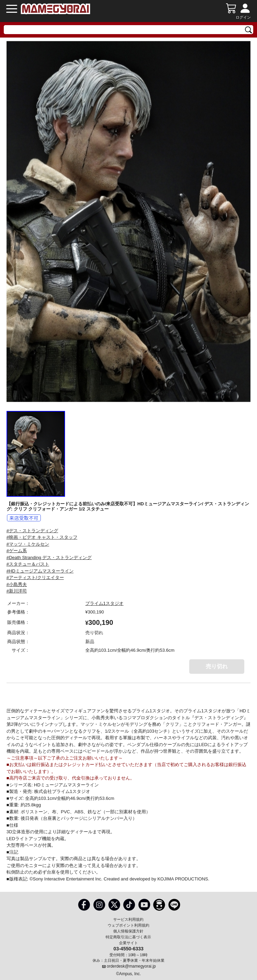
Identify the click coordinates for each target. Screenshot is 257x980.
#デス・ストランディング (32, 531)
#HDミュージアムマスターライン (40, 571)
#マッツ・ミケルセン (28, 544)
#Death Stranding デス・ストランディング (49, 558)
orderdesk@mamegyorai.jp (131, 966)
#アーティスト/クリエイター (35, 577)
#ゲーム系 (17, 551)
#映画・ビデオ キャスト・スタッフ (42, 537)
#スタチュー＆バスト (28, 564)
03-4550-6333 (128, 948)
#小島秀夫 (17, 584)
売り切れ (217, 666)
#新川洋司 (17, 591)
